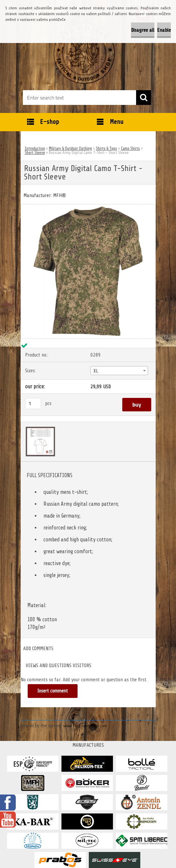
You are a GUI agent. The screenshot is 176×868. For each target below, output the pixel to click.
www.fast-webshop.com (85, 726)
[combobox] (119, 371)
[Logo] (84, 53)
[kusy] (33, 404)
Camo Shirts (130, 148)
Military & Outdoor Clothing (70, 148)
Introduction (35, 148)
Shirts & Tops (107, 148)
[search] (144, 98)
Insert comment (53, 691)
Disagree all (143, 30)
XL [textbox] (96, 371)
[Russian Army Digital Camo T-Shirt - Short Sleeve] (88, 207)
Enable (164, 30)
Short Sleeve (35, 153)
